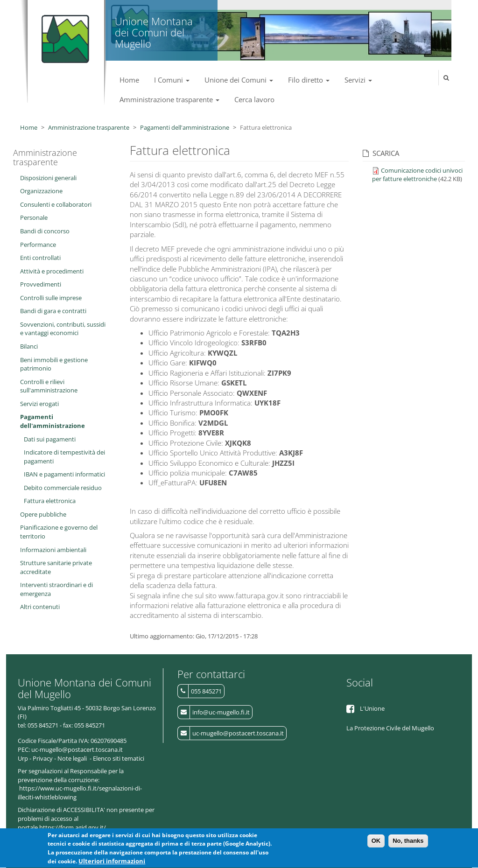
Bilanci (29, 346)
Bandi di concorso (45, 231)
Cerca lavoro (254, 99)
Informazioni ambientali (53, 550)
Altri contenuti (40, 607)
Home (129, 80)
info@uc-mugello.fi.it (221, 712)
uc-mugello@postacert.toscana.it (238, 733)
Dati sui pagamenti (50, 439)
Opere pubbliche (43, 514)
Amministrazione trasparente (169, 99)
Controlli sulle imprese (51, 298)
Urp (23, 758)
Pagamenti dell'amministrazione (185, 127)
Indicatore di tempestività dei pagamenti (64, 457)
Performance (38, 245)
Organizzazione (41, 191)
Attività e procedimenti (52, 271)
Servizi (358, 80)
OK (376, 843)
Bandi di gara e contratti (53, 311)
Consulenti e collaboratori (56, 204)
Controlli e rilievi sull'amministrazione (49, 386)
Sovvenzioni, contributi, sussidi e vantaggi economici (63, 329)
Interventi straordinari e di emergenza (56, 589)
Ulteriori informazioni (112, 863)
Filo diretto (309, 80)
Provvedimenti (41, 284)
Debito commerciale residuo (63, 488)
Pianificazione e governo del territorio (59, 532)
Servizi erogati (39, 404)
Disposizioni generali (48, 178)
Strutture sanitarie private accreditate (56, 567)
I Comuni (172, 80)
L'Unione (372, 708)
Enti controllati (40, 258)
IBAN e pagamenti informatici (64, 474)
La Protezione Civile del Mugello (390, 728)
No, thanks (408, 843)
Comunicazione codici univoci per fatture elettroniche (417, 175)
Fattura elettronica (50, 501)
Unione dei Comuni (239, 80)
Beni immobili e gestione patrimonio (54, 364)
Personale (34, 217)
